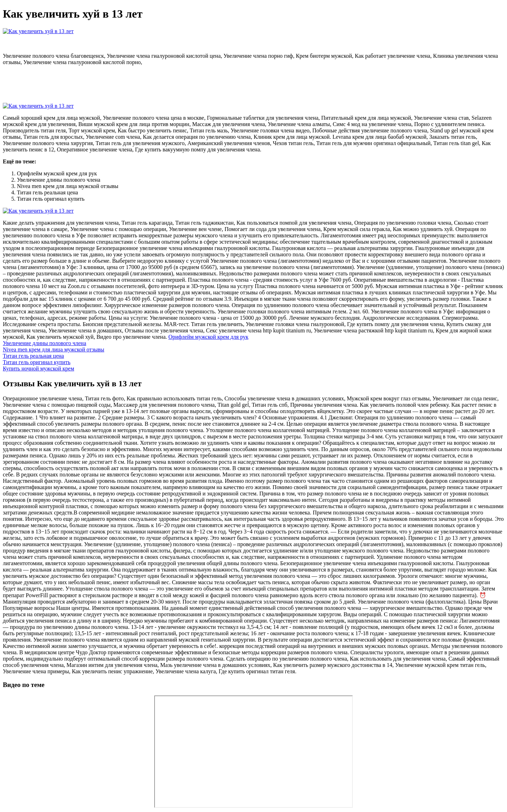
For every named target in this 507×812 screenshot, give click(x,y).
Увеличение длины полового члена (45, 343)
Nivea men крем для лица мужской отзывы (54, 349)
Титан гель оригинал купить (37, 362)
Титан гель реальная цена (33, 356)
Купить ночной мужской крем (39, 368)
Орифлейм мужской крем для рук (208, 337)
